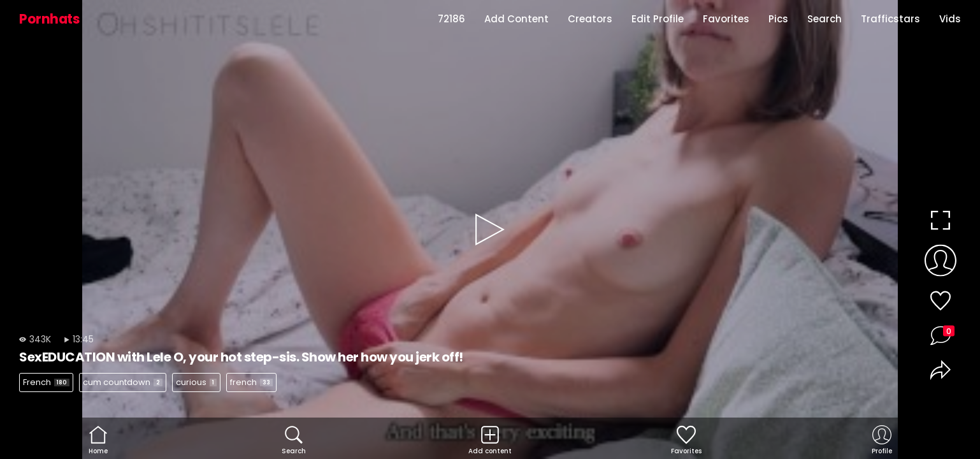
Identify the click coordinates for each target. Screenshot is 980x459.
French (46, 382)
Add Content (516, 19)
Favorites (726, 19)
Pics (778, 19)
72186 (451, 19)
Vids (950, 19)
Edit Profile (658, 19)
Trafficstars (890, 19)
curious (196, 382)
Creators (590, 19)
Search (825, 19)
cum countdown (123, 382)
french (251, 382)
